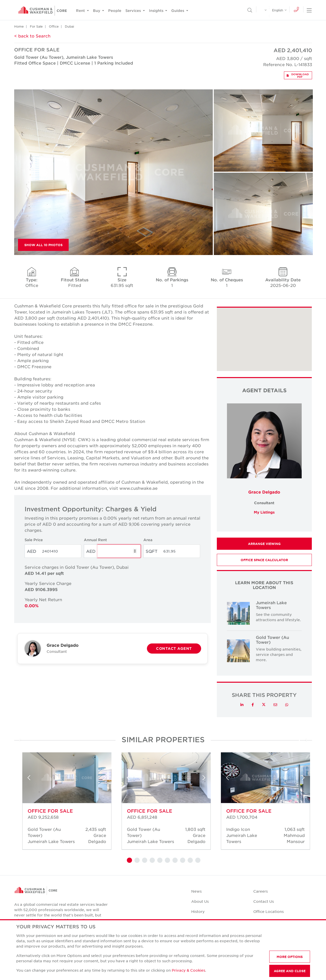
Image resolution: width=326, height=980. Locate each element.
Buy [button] (97, 11)
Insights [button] (157, 11)
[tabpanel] (64, 803)
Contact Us (264, 901)
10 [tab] (197, 860)
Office (54, 26)
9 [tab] (190, 860)
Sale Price (34, 540)
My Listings (264, 512)
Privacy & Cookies (188, 970)
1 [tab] (129, 860)
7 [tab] (175, 860)
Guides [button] (178, 11)
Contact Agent (174, 648)
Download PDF (298, 75)
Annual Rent (95, 540)
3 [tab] (144, 860)
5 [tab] (159, 860)
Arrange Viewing (264, 544)
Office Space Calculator (264, 560)
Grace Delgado (264, 492)
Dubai (69, 26)
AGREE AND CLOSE (290, 971)
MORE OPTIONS (290, 957)
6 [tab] (167, 860)
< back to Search (32, 36)
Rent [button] (81, 11)
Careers (261, 891)
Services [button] (134, 11)
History (198, 911)
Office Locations (269, 911)
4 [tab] (152, 860)
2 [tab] (137, 860)
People (115, 11)
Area (148, 540)
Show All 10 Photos (43, 245)
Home (19, 26)
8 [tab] (182, 860)
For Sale (36, 26)
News (196, 891)
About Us (200, 901)
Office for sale (50, 811)
